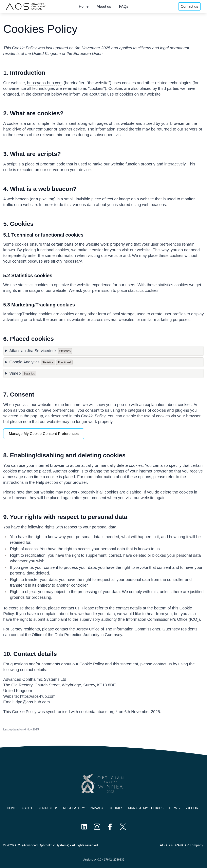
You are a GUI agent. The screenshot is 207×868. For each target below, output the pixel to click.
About (27, 808)
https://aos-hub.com (45, 83)
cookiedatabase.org (97, 712)
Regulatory (74, 808)
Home (84, 6)
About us (104, 6)
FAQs (124, 6)
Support (192, 808)
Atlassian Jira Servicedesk (41, 351)
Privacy (97, 808)
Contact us (189, 6)
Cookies (116, 808)
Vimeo (23, 374)
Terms (174, 808)
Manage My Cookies (146, 808)
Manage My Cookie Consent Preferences (44, 434)
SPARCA (180, 845)
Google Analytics (41, 362)
